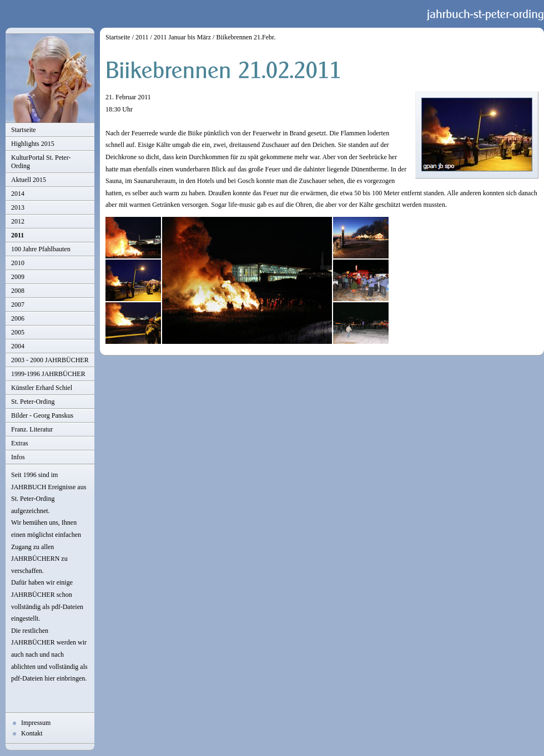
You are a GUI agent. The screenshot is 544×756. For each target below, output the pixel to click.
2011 (17, 235)
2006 (18, 318)
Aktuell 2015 (29, 180)
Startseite (24, 130)
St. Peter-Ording (33, 402)
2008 (18, 291)
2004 (18, 346)
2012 (18, 221)
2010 (18, 263)
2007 (18, 305)
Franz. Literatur (32, 429)
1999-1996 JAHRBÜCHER (48, 374)
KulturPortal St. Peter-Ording (41, 162)
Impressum (36, 723)
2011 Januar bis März (182, 37)
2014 (18, 194)
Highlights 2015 (33, 144)
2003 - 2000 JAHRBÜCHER (50, 360)
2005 (18, 332)
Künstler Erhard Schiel (42, 388)
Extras (20, 443)
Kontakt (32, 733)
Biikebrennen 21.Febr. (246, 37)
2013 (18, 207)
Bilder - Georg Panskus (42, 415)
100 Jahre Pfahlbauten (41, 249)
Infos (18, 457)
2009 (18, 277)
